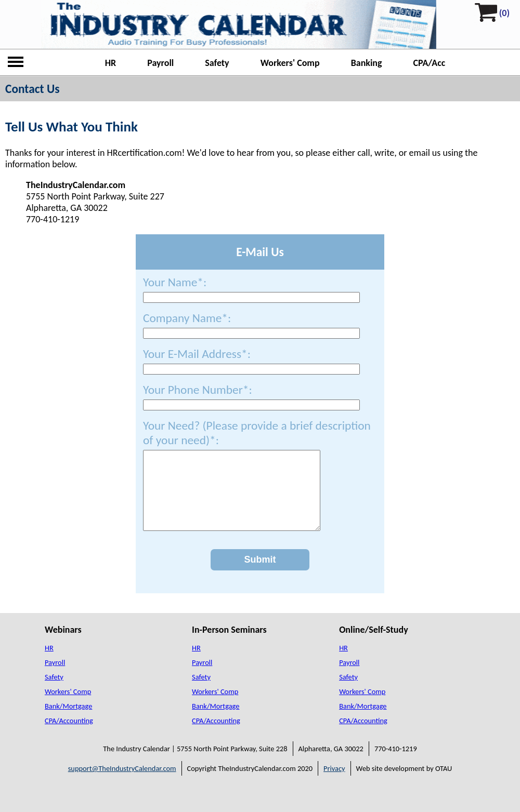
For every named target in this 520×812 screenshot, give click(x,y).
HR (111, 63)
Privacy (334, 784)
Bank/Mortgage (68, 722)
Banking (367, 63)
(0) (504, 13)
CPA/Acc (430, 63)
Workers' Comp (290, 63)
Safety (217, 63)
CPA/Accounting (69, 736)
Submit (260, 575)
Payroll (160, 63)
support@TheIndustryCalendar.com (122, 784)
